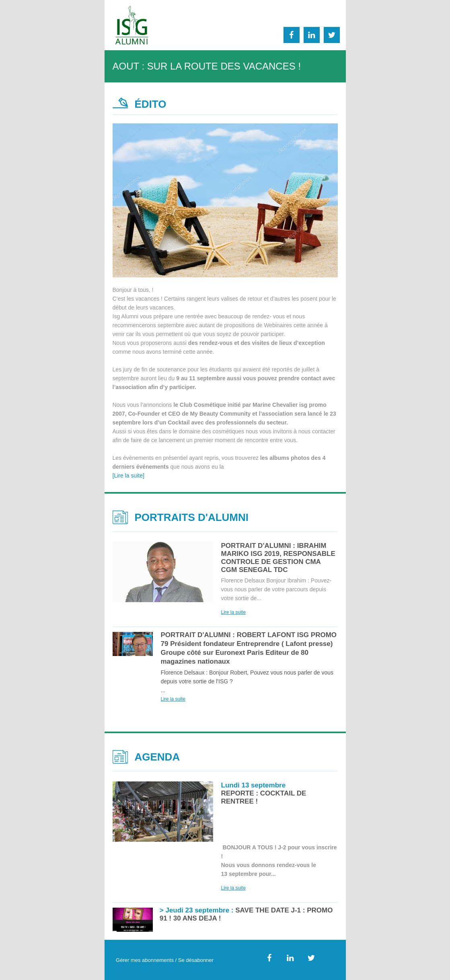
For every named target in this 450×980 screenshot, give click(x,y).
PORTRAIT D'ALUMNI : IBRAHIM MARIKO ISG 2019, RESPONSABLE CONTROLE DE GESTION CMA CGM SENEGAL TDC (278, 558)
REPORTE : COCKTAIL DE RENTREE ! (264, 793)
